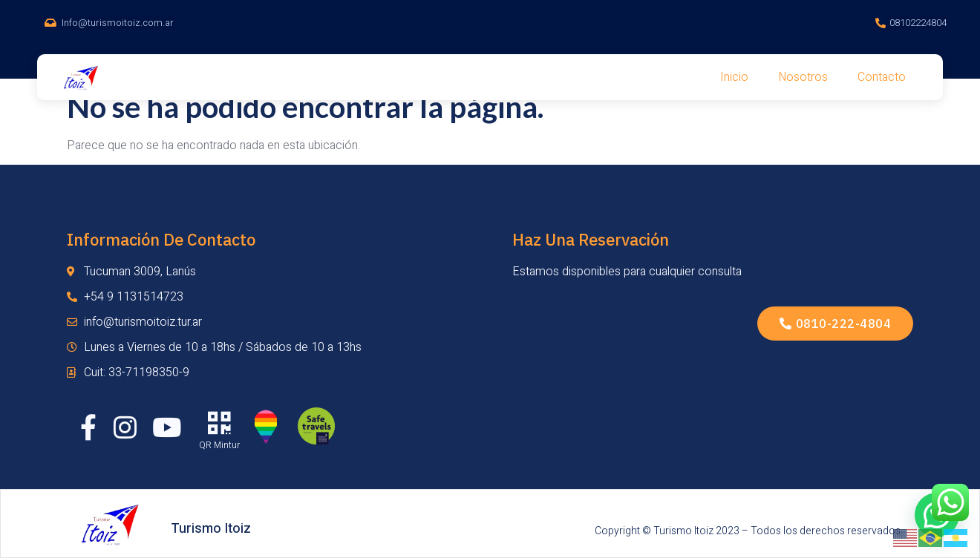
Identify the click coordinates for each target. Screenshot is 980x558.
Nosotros (803, 77)
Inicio (734, 77)
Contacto (882, 77)
